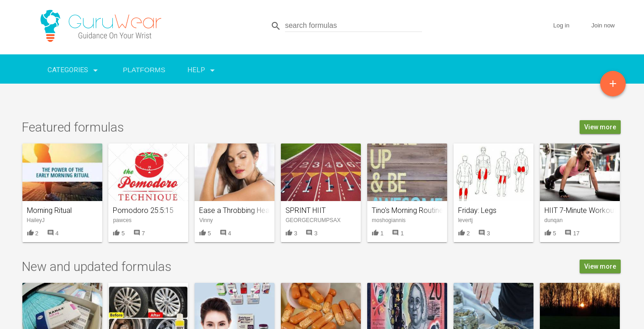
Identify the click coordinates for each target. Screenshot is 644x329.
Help (203, 68)
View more (600, 127)
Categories (74, 68)
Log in (561, 25)
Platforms (144, 70)
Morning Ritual (49, 210)
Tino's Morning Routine (407, 210)
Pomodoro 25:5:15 (143, 210)
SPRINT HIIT (306, 210)
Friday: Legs (477, 210)
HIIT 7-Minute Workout (580, 210)
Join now (603, 25)
